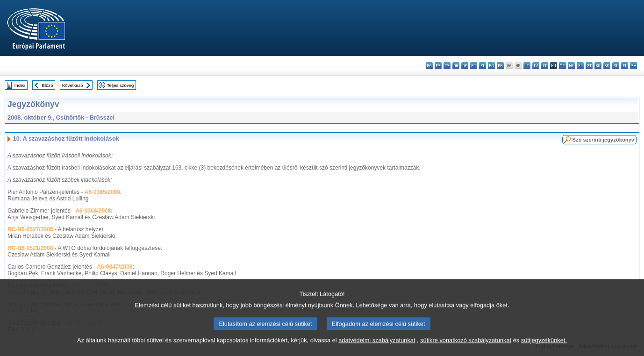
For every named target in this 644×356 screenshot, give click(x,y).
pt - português (589, 66)
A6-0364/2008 (93, 211)
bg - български (429, 66)
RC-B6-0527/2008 (30, 229)
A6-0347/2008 (114, 267)
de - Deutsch (465, 66)
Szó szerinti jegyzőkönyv (603, 140)
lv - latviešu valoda (536, 66)
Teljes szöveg (121, 85)
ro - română (598, 66)
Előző (48, 85)
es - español (438, 66)
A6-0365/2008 (102, 192)
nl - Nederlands (571, 66)
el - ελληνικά (483, 66)
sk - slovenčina (607, 66)
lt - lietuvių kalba (545, 66)
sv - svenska (633, 66)
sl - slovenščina (616, 66)
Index (20, 85)
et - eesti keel (474, 66)
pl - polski (580, 66)
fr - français (500, 66)
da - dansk (456, 66)
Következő (73, 85)
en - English (491, 66)
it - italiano (527, 66)
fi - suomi (625, 66)
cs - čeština (447, 66)
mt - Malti (562, 66)
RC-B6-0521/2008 (30, 248)
